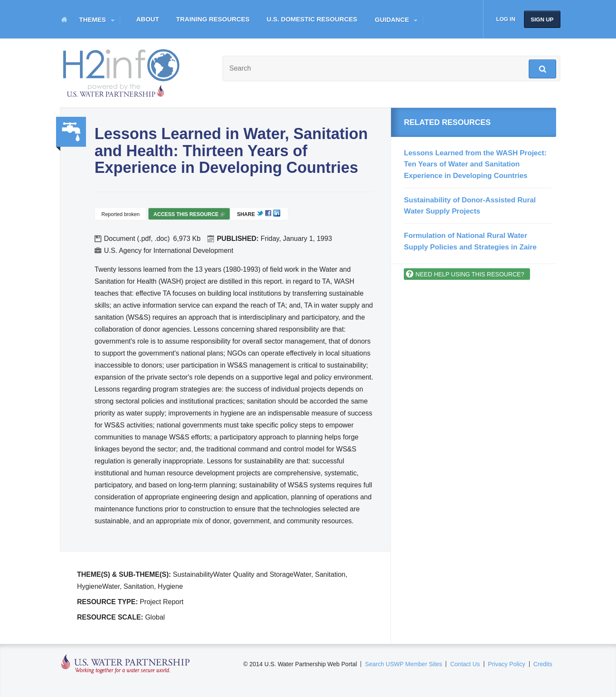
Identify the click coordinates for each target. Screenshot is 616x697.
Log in (506, 19)
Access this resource (189, 215)
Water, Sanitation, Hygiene (71, 132)
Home (64, 19)
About (148, 19)
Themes (93, 19)
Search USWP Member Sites (403, 664)
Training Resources (213, 19)
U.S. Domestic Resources (312, 19)
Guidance (392, 19)
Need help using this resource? (470, 274)
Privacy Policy (507, 664)
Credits (543, 664)
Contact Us (465, 664)
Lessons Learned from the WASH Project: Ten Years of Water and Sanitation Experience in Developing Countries (475, 164)
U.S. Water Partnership (126, 664)
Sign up (542, 19)
